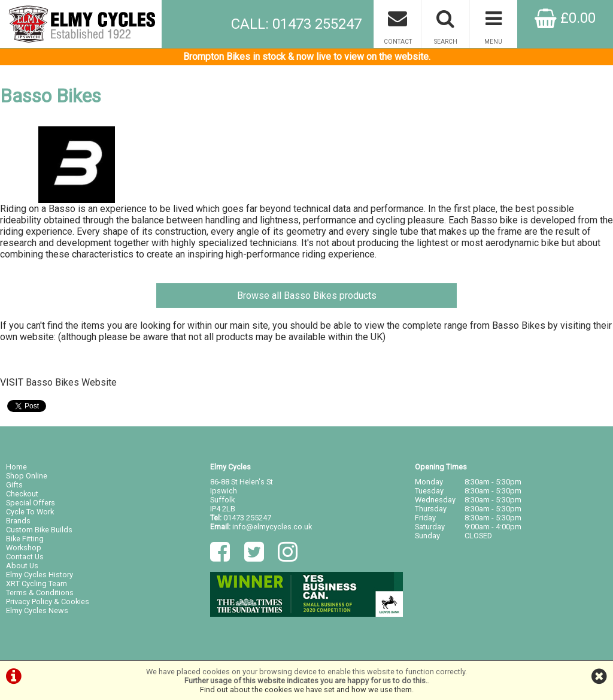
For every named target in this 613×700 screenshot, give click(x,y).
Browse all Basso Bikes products (307, 296)
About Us (22, 566)
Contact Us (25, 557)
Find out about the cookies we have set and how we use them (306, 690)
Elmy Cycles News (37, 610)
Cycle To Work (30, 512)
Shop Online (27, 476)
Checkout (22, 494)
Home (16, 467)
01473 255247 (247, 518)
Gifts (14, 485)
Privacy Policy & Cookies (48, 601)
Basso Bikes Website (71, 382)
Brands (18, 521)
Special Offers (31, 503)
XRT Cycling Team (37, 584)
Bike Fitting (25, 539)
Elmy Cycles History (40, 575)
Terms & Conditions (40, 593)
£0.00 (565, 18)
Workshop (24, 548)
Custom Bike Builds (39, 530)
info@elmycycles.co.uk (272, 527)
